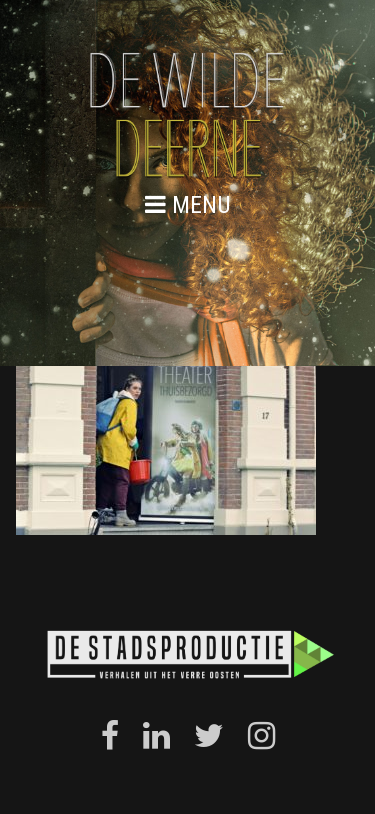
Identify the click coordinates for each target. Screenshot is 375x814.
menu (188, 204)
